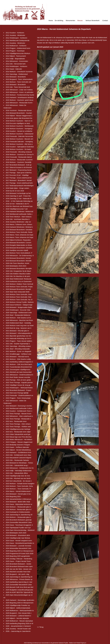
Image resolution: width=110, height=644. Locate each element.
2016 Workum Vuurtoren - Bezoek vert (19, 139)
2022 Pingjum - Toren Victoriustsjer (18, 398)
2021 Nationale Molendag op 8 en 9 (18, 338)
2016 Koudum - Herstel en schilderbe (19, 131)
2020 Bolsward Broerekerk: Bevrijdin (19, 268)
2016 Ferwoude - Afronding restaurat (19, 152)
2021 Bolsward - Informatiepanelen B (19, 333)
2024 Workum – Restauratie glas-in (18, 507)
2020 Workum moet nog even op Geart (20, 325)
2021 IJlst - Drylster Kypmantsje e (18, 344)
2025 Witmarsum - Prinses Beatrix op (19, 579)
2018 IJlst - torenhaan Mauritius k (18, 219)
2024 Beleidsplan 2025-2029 (16, 533)
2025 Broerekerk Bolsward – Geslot (18, 564)
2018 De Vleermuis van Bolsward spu (19, 206)
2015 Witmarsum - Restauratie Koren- (19, 103)
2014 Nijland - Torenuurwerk (16, 56)
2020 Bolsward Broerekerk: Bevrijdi (18, 289)
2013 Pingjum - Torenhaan (15, 51)
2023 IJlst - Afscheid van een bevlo (18, 478)
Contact (105, 20)
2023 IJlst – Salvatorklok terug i (17, 465)
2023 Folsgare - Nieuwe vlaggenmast (19, 442)
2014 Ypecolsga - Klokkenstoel (17, 74)
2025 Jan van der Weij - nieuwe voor (19, 569)
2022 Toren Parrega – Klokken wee (18, 427)
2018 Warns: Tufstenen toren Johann (19, 224)
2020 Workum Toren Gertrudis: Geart (19, 294)
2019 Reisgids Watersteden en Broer (19, 245)
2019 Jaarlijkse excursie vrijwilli (17, 250)
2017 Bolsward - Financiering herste (19, 170)
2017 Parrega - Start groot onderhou (19, 173)
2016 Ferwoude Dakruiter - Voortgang (19, 141)
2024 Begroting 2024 (13, 496)
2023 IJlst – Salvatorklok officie (17, 473)
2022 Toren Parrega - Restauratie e (18, 419)
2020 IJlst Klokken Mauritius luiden (18, 274)
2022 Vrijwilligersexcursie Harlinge (18, 429)
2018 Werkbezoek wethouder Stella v (19, 214)
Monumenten (70, 20)
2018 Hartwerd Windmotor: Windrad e (19, 227)
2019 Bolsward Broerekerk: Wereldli (19, 261)
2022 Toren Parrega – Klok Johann (18, 424)
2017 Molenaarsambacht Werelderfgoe (20, 186)
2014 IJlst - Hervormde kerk (16, 64)
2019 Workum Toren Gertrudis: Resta (19, 232)
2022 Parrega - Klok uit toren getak (18, 380)
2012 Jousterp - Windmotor (15, 35)
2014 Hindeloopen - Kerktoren (16, 66)
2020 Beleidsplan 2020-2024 (16, 266)
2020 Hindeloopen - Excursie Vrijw (18, 310)
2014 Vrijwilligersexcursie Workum (18, 53)
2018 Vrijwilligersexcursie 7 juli (17, 209)
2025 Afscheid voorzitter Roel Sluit (18, 572)
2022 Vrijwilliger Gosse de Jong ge (18, 385)
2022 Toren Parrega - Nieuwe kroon (18, 414)
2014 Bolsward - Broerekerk (16, 77)
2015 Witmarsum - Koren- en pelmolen (20, 92)
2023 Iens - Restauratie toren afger (18, 432)
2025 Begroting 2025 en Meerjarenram (20, 551)
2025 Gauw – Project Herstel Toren (18, 561)
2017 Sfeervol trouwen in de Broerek (19, 167)
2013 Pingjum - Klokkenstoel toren (18, 48)
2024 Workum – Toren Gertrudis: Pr (18, 489)
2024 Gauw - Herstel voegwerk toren (19, 541)
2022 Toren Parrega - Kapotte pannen (19, 382)
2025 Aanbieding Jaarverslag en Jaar (19, 582)
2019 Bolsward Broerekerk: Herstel (18, 258)
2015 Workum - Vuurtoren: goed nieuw (19, 100)
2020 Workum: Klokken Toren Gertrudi (19, 284)
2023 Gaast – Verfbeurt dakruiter (17, 447)
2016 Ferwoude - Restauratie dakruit (19, 157)
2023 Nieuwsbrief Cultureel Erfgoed (18, 458)
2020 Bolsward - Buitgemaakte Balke (19, 307)
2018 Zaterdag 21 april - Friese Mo (18, 196)
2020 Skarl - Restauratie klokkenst (18, 315)
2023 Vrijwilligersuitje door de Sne (18, 476)
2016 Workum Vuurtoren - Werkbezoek (20, 126)
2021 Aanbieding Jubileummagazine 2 (19, 362)
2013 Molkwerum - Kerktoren (16, 46)
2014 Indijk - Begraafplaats (15, 59)
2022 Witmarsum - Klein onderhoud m (19, 416)
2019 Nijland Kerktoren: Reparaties (18, 240)
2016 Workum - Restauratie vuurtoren (19, 160)
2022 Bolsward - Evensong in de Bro (19, 406)
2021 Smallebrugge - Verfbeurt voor (18, 354)
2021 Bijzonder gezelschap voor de (18, 336)
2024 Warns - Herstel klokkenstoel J (19, 491)
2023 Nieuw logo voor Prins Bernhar (19, 437)
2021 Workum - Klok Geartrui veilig (18, 359)
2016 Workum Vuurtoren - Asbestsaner (20, 134)
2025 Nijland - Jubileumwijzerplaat (18, 608)
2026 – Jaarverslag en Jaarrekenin (18, 631)
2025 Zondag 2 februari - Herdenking (19, 559)
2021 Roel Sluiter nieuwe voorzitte (18, 377)
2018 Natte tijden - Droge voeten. (18, 188)
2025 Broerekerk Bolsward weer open (19, 566)
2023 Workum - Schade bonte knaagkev (20, 484)
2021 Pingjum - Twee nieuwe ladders (19, 341)
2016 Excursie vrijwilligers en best (18, 123)
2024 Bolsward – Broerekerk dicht (18, 535)
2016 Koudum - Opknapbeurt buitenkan (20, 147)
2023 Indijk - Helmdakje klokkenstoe (19, 471)
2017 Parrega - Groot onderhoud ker (19, 178)
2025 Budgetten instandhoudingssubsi (19, 590)
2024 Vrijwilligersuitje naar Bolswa (18, 538)
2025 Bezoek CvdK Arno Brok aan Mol (19, 587)
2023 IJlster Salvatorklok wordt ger (18, 434)
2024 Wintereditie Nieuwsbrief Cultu (18, 548)
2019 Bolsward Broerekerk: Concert (18, 243)
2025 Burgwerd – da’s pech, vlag (17, 574)
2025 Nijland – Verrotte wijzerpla (17, 618)
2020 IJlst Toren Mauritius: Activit (17, 263)
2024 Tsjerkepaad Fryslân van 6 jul (18, 528)
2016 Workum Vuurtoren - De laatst (18, 149)
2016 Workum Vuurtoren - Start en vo (19, 121)
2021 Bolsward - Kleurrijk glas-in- (18, 331)
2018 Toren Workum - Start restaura (19, 217)
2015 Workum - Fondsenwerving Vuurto (20, 95)
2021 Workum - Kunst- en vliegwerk (18, 351)
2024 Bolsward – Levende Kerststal (18, 546)
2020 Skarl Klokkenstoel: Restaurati (18, 279)
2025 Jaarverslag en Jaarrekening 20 (19, 577)
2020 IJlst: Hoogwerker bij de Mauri (18, 271)
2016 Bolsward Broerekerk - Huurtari (19, 113)
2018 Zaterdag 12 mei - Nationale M (19, 198)
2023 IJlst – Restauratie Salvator (17, 460)
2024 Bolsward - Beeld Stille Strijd (18, 502)
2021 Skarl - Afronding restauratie (18, 349)
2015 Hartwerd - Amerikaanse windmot (20, 97)
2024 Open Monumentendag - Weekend (20, 530)
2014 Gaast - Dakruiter (14, 69)
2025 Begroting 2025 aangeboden (18, 556)
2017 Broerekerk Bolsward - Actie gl (18, 165)
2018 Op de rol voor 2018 (15, 191)
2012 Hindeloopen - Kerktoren (16, 38)
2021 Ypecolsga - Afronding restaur (18, 346)
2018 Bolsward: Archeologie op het (18, 193)
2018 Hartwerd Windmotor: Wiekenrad (19, 211)
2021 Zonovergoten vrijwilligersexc (18, 370)
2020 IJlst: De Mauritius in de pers (18, 276)
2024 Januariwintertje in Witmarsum (18, 499)
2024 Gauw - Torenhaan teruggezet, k (19, 525)
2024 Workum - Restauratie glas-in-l (19, 509)
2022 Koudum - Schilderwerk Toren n (19, 411)
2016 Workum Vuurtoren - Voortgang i (19, 129)
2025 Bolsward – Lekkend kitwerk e (18, 616)
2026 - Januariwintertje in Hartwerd (18, 626)
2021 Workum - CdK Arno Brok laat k (19, 364)
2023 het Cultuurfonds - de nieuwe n (19, 481)
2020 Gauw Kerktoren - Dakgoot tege (19, 305)
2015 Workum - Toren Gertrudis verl (18, 82)
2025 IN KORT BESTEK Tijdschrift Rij (19, 592)
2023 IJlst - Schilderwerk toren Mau (18, 455)
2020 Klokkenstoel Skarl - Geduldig (18, 323)
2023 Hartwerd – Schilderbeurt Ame (18, 452)
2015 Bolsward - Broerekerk (16, 84)
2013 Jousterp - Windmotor (15, 43)
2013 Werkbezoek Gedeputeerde (18, 40)
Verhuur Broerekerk (92, 20)
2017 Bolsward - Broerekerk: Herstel (19, 180)
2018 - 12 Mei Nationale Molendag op (19, 201)
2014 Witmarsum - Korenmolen (17, 61)
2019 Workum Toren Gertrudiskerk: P (19, 253)
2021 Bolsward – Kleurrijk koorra (17, 357)
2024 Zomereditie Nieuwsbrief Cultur (19, 522)
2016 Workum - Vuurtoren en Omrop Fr (20, 154)
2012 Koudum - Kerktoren (15, 33)
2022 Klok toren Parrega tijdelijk (17, 393)
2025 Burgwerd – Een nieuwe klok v (19, 613)
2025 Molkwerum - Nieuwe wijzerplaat (19, 621)
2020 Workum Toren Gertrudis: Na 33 (19, 300)
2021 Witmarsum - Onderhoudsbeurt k (19, 375)
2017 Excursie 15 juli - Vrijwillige (17, 175)
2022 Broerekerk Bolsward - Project (18, 390)
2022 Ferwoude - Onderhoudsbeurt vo (19, 395)
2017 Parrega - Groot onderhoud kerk (19, 183)
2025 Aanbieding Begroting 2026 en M (19, 623)
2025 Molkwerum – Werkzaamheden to (20, 610)
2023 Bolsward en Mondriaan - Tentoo (19, 463)
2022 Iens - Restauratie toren (16, 421)
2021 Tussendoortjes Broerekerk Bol (19, 367)
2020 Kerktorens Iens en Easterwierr (19, 281)
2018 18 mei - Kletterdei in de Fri (17, 204)
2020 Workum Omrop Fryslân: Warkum (20, 302)
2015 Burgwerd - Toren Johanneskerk (19, 79)
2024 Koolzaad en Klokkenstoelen (18, 512)
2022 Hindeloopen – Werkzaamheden (19, 388)
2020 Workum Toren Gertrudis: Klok (18, 297)
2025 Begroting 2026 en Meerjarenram (20, 603)
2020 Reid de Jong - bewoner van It (18, 328)
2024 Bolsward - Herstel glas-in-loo (18, 494)
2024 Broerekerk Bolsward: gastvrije (19, 520)
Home (51, 20)
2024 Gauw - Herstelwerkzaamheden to (20, 543)
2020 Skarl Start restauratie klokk (18, 292)
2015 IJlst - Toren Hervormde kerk (18, 87)
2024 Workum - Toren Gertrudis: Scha (19, 486)
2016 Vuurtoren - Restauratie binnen (19, 110)
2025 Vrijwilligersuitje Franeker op (18, 605)
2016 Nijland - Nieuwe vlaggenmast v (19, 116)
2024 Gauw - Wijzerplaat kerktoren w (19, 504)
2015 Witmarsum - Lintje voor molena (19, 90)
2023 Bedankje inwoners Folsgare (18, 445)
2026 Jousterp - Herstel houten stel (18, 629)
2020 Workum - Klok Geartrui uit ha (18, 318)
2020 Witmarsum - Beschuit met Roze (19, 320)
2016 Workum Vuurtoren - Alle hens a (19, 144)
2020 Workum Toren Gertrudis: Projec (19, 287)
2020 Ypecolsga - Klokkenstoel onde (19, 312)
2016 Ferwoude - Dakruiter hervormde (19, 136)
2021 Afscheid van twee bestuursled (19, 372)
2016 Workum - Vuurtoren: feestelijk (18, 162)
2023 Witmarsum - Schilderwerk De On (20, 468)
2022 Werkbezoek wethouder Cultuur (19, 408)
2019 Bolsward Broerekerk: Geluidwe (19, 230)
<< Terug (40, 627)
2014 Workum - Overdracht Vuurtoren (19, 72)
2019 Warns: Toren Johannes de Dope (19, 235)
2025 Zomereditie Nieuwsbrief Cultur (19, 585)
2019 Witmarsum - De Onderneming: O (20, 255)
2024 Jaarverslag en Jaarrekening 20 (19, 515)
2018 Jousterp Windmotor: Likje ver (18, 222)
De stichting (59, 20)
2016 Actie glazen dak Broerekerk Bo (19, 118)
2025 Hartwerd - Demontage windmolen (20, 600)
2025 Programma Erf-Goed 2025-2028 (19, 553)
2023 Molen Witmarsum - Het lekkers (19, 439)
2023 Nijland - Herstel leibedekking (18, 450)
